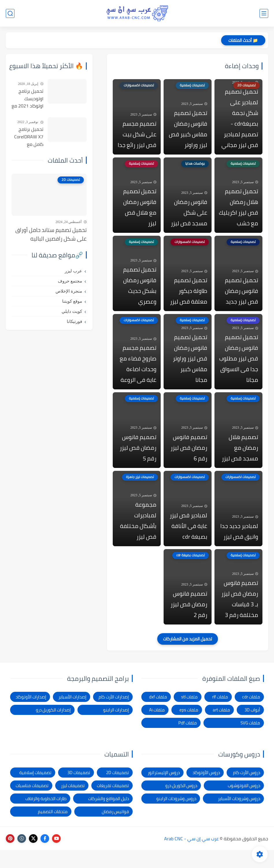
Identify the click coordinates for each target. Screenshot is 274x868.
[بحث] (10, 13)
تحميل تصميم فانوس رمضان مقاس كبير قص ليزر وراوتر (188, 131)
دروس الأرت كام (247, 790)
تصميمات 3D (79, 790)
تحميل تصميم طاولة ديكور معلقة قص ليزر (189, 299)
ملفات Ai (157, 728)
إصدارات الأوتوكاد (31, 715)
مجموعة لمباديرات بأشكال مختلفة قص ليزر (138, 536)
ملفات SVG (250, 741)
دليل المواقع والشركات (109, 816)
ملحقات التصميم (53, 829)
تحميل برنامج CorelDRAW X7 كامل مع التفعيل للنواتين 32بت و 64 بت (28, 137)
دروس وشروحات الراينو (176, 816)
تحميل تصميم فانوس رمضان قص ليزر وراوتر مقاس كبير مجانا (190, 369)
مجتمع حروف (70, 281)
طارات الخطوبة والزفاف (46, 816)
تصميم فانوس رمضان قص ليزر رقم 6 (189, 460)
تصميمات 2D (117, 790)
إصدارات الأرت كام (114, 715)
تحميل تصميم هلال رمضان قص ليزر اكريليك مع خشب (238, 212)
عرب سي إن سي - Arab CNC (191, 856)
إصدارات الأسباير (72, 715)
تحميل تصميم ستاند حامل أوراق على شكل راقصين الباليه (51, 234)
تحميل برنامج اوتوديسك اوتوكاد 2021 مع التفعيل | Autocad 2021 (27, 99)
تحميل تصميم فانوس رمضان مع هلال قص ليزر (140, 212)
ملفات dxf (158, 715)
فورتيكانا (74, 321)
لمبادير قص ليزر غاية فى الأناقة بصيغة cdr (188, 541)
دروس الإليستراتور (164, 790)
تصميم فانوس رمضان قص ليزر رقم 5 (138, 460)
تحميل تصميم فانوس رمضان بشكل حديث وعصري (140, 293)
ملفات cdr (251, 715)
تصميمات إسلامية (35, 790)
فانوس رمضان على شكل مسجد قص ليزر (189, 218)
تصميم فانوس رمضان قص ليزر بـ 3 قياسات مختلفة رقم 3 (240, 617)
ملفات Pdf (188, 741)
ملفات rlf (220, 715)
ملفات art (221, 728)
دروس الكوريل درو (181, 803)
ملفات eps (189, 728)
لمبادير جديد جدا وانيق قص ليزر (239, 547)
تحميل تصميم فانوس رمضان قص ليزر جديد (241, 299)
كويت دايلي (72, 311)
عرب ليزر (73, 271)
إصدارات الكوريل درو (53, 728)
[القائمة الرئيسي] (264, 13)
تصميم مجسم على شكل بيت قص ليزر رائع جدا (137, 137)
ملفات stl (189, 715)
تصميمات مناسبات (32, 803)
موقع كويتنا (72, 301)
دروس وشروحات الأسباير (239, 816)
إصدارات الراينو (116, 728)
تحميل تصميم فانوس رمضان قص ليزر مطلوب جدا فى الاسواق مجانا (239, 369)
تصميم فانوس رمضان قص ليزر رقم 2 (189, 622)
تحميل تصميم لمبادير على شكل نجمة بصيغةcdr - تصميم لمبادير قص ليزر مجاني (240, 121)
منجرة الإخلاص (69, 291)
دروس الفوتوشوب (244, 803)
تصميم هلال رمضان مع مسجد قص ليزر (240, 460)
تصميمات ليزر (73, 803)
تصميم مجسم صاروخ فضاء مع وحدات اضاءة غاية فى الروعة (138, 374)
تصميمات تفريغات (113, 803)
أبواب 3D (252, 728)
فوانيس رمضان (115, 829)
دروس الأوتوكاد (206, 790)
